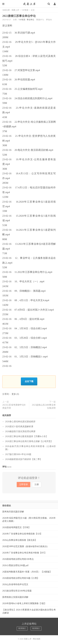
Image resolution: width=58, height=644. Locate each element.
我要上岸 (29, 4)
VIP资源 (25, 10)
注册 (37, 484)
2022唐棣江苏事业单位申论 (19, 16)
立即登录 (24, 484)
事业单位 (30, 20)
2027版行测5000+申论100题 (18, 454)
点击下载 (29, 381)
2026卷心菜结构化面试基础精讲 (20, 422)
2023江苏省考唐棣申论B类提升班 (14, 406)
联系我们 (22, 628)
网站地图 (37, 639)
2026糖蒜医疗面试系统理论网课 (20, 431)
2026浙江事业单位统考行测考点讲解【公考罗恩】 (29, 441)
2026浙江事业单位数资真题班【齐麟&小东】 (27, 436)
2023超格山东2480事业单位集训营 (44, 406)
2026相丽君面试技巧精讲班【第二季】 (24, 459)
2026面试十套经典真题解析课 (19, 427)
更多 (14, 394)
